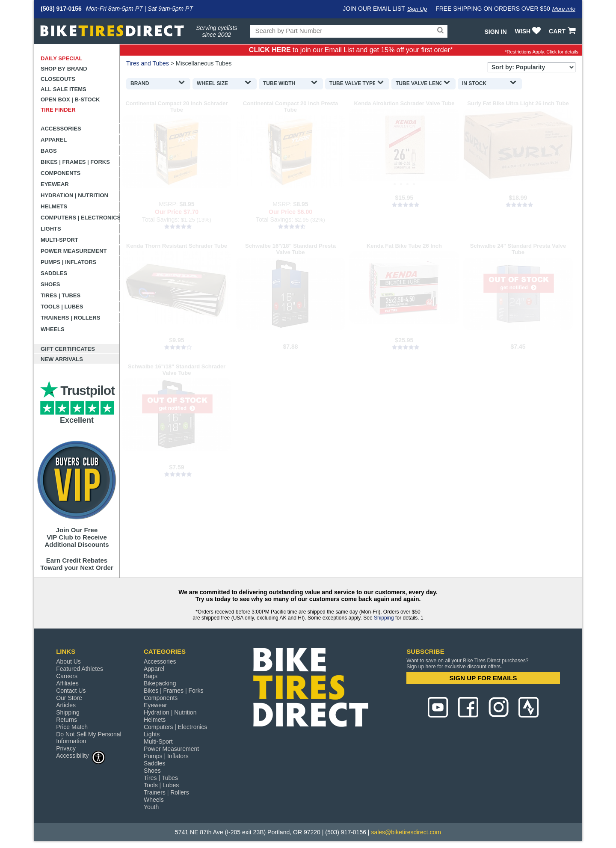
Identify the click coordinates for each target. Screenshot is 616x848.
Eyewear (55, 184)
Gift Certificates (68, 349)
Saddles (54, 273)
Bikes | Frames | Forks (75, 162)
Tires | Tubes (61, 295)
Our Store (69, 698)
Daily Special (62, 58)
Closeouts (58, 79)
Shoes (50, 284)
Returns (67, 720)
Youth (151, 807)
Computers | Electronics (80, 218)
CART (563, 31)
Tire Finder (58, 110)
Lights (51, 229)
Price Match (72, 727)
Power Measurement (74, 251)
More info (564, 9)
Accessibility (81, 755)
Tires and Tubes (148, 63)
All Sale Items (64, 89)
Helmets (54, 206)
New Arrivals (62, 359)
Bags (49, 151)
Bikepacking (160, 683)
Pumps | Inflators (68, 262)
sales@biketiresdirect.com (406, 832)
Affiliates (67, 683)
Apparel (54, 140)
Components (61, 173)
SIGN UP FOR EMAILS (483, 678)
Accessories (61, 129)
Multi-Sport (59, 240)
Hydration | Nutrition (74, 195)
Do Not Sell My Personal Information (89, 738)
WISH (529, 31)
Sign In (495, 32)
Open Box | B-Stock (70, 99)
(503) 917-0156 (61, 9)
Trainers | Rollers (70, 318)
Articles (66, 705)
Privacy (66, 748)
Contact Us (71, 691)
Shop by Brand (64, 69)
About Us (68, 661)
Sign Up (417, 9)
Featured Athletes (80, 669)
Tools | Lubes (62, 307)
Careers (67, 676)
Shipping (384, 618)
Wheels (53, 329)
